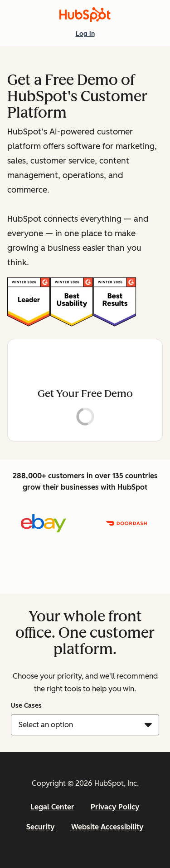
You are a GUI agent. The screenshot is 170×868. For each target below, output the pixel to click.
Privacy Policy (115, 807)
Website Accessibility (107, 827)
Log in (85, 33)
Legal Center (52, 807)
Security (41, 827)
